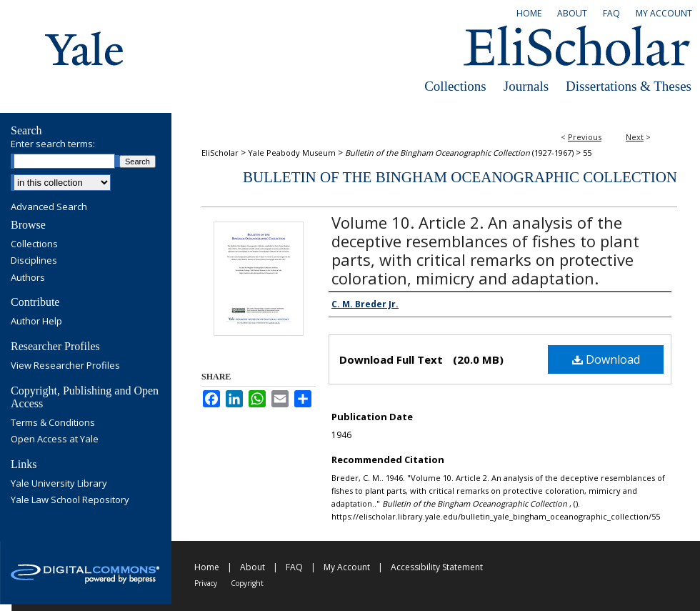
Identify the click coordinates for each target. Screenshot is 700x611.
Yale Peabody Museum (292, 153)
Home (207, 567)
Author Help (36, 322)
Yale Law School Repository (70, 500)
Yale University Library (59, 484)
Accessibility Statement (437, 567)
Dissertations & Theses (629, 86)
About (252, 567)
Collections (455, 86)
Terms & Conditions (53, 423)
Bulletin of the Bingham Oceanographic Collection (460, 177)
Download (606, 359)
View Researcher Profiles (65, 366)
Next (635, 137)
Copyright (247, 583)
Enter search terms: (53, 144)
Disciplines (34, 261)
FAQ (294, 567)
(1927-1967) (459, 153)
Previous (585, 137)
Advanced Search (49, 207)
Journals (526, 86)
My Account (347, 567)
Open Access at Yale (55, 439)
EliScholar (220, 153)
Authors (28, 278)
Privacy (206, 583)
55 (587, 153)
